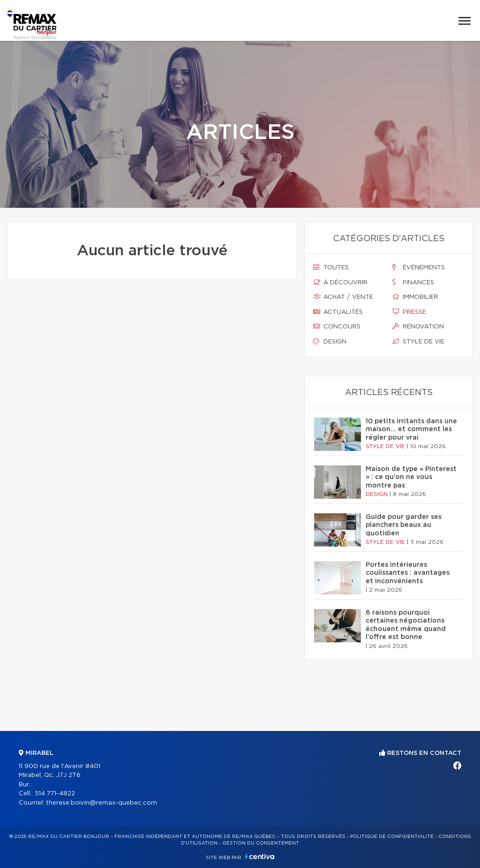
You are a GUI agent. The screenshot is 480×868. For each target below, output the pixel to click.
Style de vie (418, 342)
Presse (409, 312)
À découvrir (340, 282)
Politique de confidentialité (392, 837)
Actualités (338, 312)
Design (330, 342)
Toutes (331, 267)
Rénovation (418, 327)
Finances (413, 282)
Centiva (260, 857)
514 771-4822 (55, 794)
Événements (419, 267)
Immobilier (415, 297)
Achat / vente (343, 297)
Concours (337, 327)
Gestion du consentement (261, 843)
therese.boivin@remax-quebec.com (101, 803)
